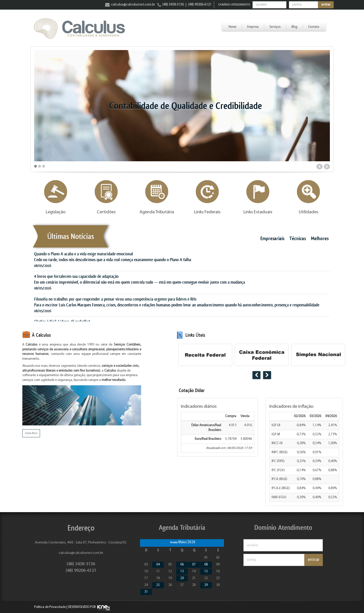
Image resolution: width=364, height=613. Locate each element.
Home (232, 27)
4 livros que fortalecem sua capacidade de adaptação (76, 276)
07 (194, 565)
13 (182, 571)
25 (158, 585)
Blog (294, 27)
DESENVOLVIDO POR (82, 607)
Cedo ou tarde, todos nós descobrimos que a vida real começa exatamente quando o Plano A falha (113, 260)
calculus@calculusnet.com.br (81, 553)
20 (182, 578)
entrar (326, 5)
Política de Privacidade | (51, 607)
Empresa (253, 27)
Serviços (275, 27)
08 (206, 565)
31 (146, 592)
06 (182, 565)
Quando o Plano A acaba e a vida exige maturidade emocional (84, 254)
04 (158, 565)
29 (206, 585)
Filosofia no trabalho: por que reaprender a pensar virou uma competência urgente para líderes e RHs (115, 299)
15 (206, 571)
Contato (314, 27)
